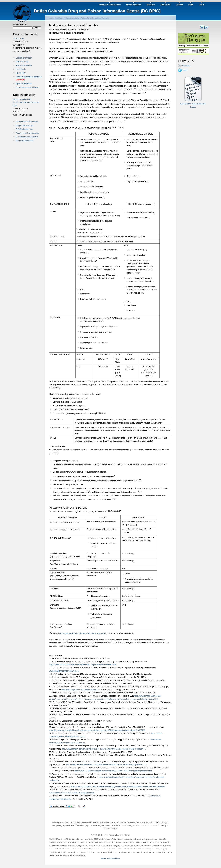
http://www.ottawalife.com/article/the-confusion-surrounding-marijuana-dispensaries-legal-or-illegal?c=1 (104, 749)
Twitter (185, 70)
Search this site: (20, 25)
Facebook (186, 66)
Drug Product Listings (25, 125)
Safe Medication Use (24, 129)
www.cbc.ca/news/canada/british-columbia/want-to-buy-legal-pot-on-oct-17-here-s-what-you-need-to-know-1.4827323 (97, 730)
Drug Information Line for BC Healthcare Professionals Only (26, 102)
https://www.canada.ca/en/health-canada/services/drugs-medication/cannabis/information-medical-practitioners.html (118, 786)
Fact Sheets (21, 69)
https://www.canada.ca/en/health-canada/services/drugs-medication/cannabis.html (83, 665)
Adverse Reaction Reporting (27, 133)
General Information (24, 58)
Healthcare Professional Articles (67, 18)
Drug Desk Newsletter (25, 141)
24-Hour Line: (19, 39)
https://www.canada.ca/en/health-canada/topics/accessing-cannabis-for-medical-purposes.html (113, 771)
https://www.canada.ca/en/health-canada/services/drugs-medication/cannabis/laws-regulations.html (106, 765)
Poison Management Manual (28, 87)
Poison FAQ (21, 73)
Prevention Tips (22, 62)
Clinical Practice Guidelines (27, 122)
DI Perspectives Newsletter (27, 137)
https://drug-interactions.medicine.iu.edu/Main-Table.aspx (82, 633)
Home (51, 18)
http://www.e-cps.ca (70, 690)
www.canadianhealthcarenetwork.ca (64, 671)
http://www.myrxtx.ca (89, 690)
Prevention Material (24, 65)
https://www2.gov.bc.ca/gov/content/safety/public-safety (72, 793)
